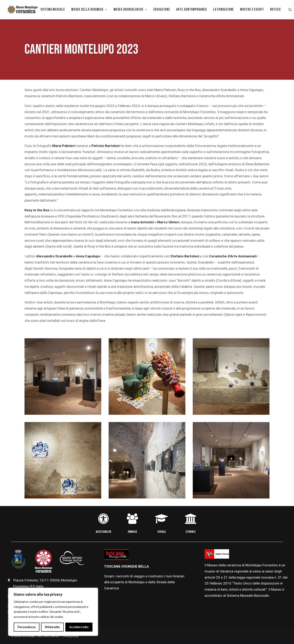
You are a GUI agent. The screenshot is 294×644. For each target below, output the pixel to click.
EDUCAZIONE (162, 9)
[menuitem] (53, 10)
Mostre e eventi (252, 9)
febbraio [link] (216, 583)
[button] (290, 10)
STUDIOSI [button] (190, 532)
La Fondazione (224, 9)
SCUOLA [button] (161, 532)
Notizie (276, 9)
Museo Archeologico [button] (130, 9)
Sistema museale (53, 9)
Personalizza (27, 627)
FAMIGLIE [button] (133, 532)
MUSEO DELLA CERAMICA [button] (89, 9)
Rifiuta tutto (52, 627)
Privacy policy (70, 636)
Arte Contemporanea (191, 9)
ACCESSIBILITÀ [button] (103, 532)
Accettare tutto (79, 627)
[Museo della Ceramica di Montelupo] (22, 10)
